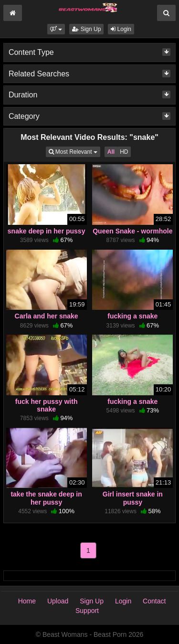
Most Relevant (74, 151)
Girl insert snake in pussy (133, 498)
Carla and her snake (47, 316)
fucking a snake (132, 316)
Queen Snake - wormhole (132, 231)
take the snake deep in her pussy (46, 498)
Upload (58, 601)
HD (124, 152)
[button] (56, 29)
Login (121, 29)
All (111, 152)
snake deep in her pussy (47, 231)
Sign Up (86, 29)
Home (27, 601)
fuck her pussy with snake (47, 405)
